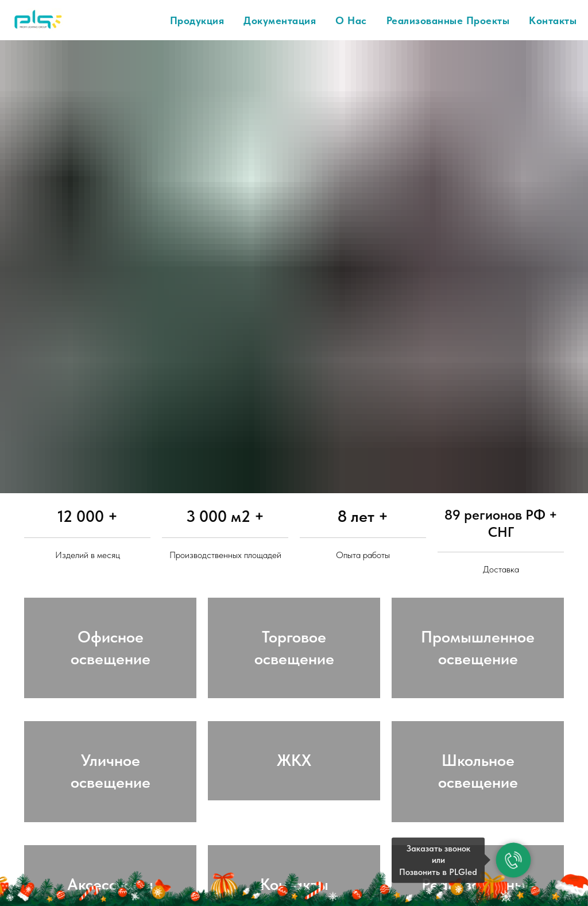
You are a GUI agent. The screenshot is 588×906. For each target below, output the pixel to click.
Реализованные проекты (448, 20)
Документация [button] (280, 20)
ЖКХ (294, 785)
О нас (351, 20)
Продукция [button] (197, 20)
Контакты (553, 20)
